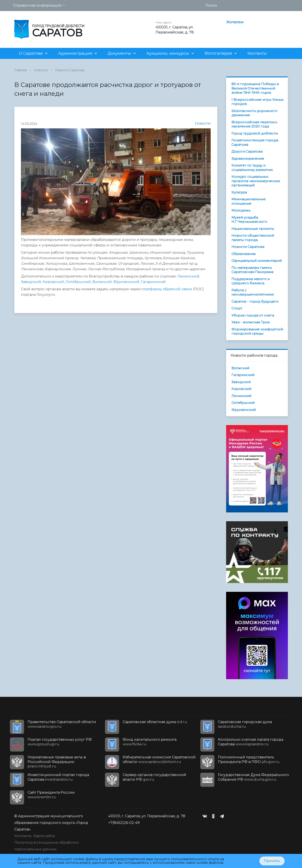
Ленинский (188, 276)
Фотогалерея (218, 53)
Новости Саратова (70, 70)
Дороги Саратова (247, 151)
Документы (119, 53)
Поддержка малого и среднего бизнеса (250, 281)
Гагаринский (153, 282)
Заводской (31, 282)
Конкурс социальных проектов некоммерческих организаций (256, 181)
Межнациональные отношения (249, 201)
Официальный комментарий (257, 261)
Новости (41, 70)
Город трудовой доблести (255, 133)
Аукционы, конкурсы (168, 53)
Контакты (257, 53)
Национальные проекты (253, 229)
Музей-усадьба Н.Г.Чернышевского (249, 220)
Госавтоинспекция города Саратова (255, 142)
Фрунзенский (126, 282)
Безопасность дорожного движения (254, 113)
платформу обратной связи (167, 289)
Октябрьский (243, 403)
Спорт (237, 308)
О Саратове (31, 53)
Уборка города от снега (253, 315)
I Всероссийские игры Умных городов (257, 102)
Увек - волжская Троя (250, 322)
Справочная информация (37, 5)
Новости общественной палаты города (253, 238)
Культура (239, 192)
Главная (20, 70)
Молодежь (241, 210)
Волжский (102, 282)
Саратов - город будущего (255, 301)
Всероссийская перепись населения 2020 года (254, 124)
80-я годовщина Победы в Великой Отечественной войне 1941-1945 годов (255, 88)
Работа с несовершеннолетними (253, 292)
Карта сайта (44, 836)
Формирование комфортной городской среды (257, 331)
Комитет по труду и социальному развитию (252, 168)
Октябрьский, (79, 282)
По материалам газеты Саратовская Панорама (252, 270)
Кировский (53, 282)
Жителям (235, 22)
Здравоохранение (248, 158)
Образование (244, 254)
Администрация (75, 53)
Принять (272, 861)
